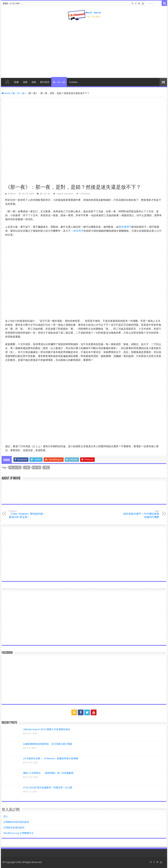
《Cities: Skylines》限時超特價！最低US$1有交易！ (27, 514)
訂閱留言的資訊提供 (14, 828)
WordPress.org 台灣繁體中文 (19, 833)
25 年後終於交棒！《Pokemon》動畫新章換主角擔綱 (51, 758)
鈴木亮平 (79, 231)
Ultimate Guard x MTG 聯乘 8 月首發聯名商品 (47, 729)
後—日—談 (59, 82)
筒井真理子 (125, 227)
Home (6, 93)
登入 (6, 816)
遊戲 (34, 82)
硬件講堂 (45, 82)
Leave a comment (65, 194)
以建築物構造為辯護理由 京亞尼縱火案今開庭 (48, 744)
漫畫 (25, 82)
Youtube (73, 82)
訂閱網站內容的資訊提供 (16, 822)
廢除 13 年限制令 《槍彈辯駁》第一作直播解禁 (48, 773)
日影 (27, 468)
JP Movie (12, 194)
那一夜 (37, 468)
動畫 (17, 82)
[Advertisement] (84, 49)
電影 (47, 468)
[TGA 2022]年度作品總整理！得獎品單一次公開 (48, 788)
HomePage (7, 82)
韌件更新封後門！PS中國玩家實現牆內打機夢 (141, 514)
